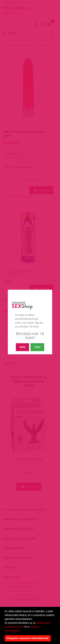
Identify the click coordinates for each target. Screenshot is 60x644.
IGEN (37, 347)
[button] (22, 631)
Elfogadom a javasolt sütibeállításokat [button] (28, 638)
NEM (22, 347)
